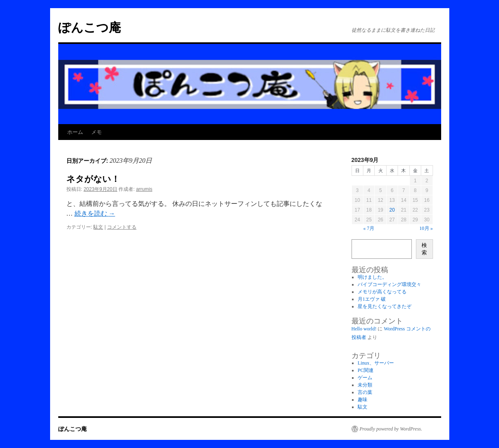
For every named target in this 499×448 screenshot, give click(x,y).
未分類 (365, 385)
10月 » (426, 228)
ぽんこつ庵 (90, 27)
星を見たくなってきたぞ (385, 306)
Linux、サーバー (376, 363)
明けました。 (372, 277)
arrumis (144, 189)
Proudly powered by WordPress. (391, 429)
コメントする (122, 227)
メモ (97, 132)
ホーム (75, 132)
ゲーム (365, 378)
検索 (424, 249)
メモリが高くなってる (382, 292)
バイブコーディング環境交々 (389, 284)
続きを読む (95, 213)
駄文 (98, 227)
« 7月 (369, 228)
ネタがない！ (93, 179)
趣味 (363, 400)
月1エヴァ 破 (372, 299)
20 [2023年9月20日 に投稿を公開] (392, 210)
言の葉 (365, 392)
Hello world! (364, 329)
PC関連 (366, 370)
